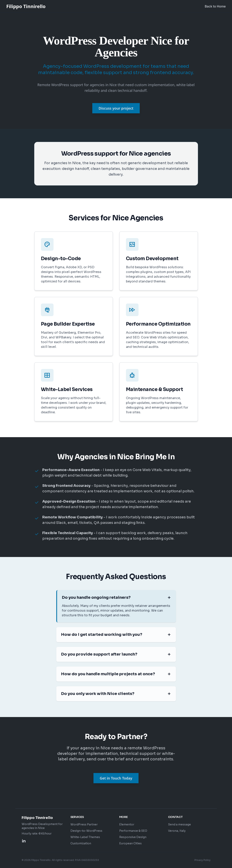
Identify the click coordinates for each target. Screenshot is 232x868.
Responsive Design (133, 837)
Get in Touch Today (116, 778)
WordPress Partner (84, 824)
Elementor (127, 824)
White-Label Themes (85, 837)
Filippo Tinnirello (26, 6)
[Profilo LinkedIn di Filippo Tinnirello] (24, 841)
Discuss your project (116, 108)
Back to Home (215, 6)
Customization (81, 843)
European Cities (130, 843)
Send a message (179, 824)
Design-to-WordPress (86, 831)
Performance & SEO (133, 831)
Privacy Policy (202, 860)
